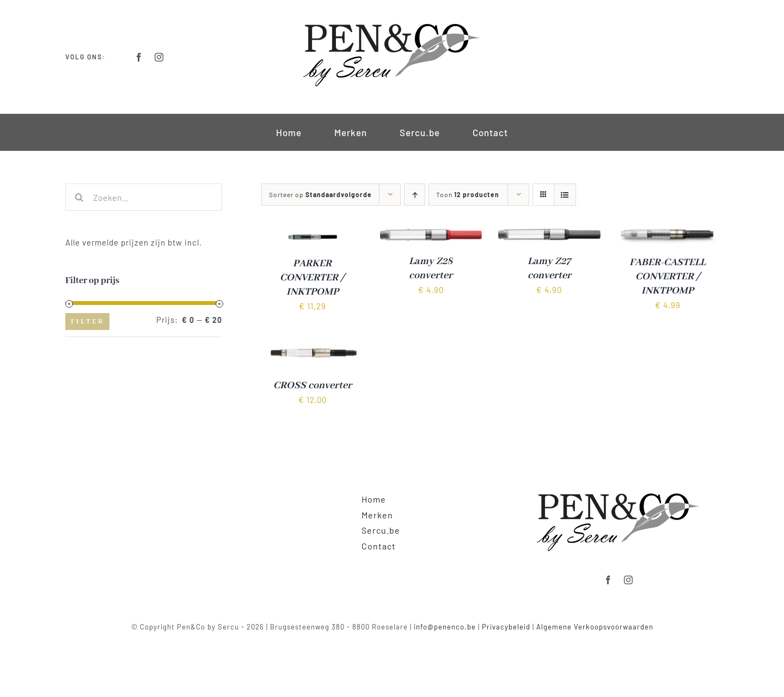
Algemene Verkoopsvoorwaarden (595, 627)
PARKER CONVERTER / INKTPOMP (312, 278)
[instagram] (159, 57)
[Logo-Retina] (392, 23)
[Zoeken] (79, 197)
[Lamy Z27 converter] (549, 236)
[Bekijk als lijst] (565, 195)
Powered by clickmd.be (392, 639)
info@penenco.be (445, 627)
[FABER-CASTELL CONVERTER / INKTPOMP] (668, 236)
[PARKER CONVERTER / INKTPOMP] (313, 236)
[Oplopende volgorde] (415, 195)
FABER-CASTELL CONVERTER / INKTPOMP (667, 277)
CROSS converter (313, 386)
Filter (87, 322)
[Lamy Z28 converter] (431, 236)
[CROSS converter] (313, 345)
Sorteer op (320, 194)
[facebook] (139, 57)
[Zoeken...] (144, 197)
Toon (468, 194)
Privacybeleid (506, 627)
